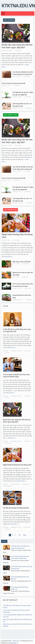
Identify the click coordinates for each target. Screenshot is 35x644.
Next (25, 535)
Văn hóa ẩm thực (7, 486)
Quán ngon (8, 529)
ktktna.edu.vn (18, 6)
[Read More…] (8, 257)
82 (20, 535)
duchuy (6, 351)
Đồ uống (7, 353)
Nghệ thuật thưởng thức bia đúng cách (17, 465)
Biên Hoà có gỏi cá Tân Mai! (22, 262)
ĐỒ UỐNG (4, 542)
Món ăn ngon (8, 443)
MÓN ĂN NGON (9, 20)
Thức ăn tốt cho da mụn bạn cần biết (14, 83)
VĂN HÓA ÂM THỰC (10, 210)
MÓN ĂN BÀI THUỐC (11, 115)
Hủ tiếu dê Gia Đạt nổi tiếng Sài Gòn (16, 508)
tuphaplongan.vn (13, 643)
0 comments (18, 51)
